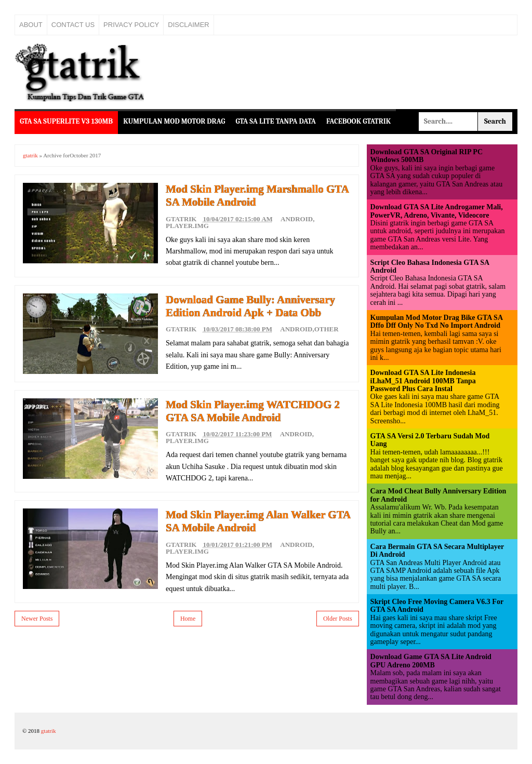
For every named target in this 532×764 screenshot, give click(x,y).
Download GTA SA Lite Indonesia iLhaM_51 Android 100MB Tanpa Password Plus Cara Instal (423, 381)
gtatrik (30, 155)
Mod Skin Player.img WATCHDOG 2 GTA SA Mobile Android (253, 411)
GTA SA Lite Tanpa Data (276, 121)
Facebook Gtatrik (358, 121)
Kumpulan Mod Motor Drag (174, 121)
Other (327, 329)
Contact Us (73, 25)
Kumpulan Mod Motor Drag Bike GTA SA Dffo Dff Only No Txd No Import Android (437, 321)
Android (297, 219)
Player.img (187, 226)
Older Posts (338, 619)
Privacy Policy (131, 25)
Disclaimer (188, 25)
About (31, 25)
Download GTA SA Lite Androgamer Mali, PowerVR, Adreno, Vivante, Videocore (437, 211)
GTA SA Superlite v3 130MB (66, 121)
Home (188, 619)
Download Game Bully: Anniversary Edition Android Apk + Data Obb (250, 306)
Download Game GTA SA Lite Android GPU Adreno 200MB (431, 661)
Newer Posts (37, 619)
